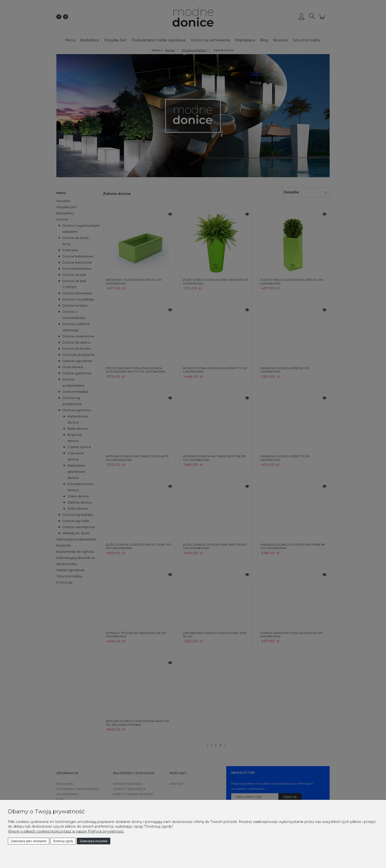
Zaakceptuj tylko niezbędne (28, 841)
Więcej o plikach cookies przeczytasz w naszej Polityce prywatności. (66, 831)
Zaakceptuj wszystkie (93, 841)
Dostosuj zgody (63, 841)
